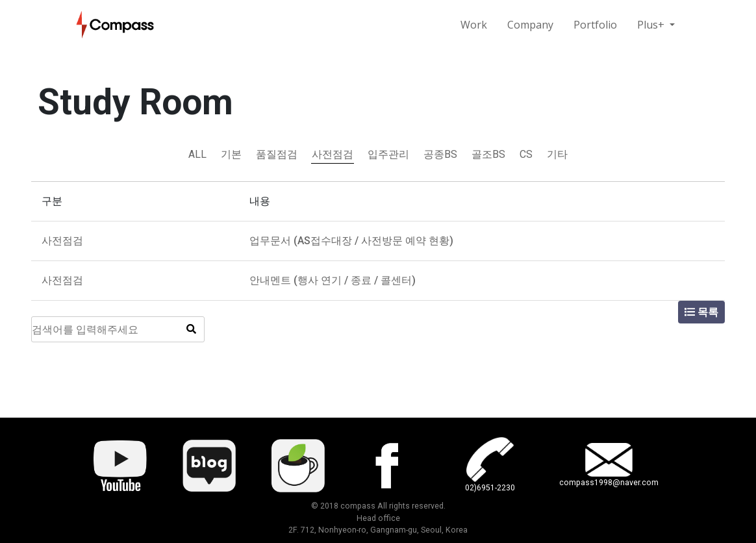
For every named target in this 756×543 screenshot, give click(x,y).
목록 (701, 312)
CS (526, 154)
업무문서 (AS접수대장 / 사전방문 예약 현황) (351, 241)
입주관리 (388, 154)
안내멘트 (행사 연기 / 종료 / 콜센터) (333, 280)
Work (474, 25)
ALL (197, 154)
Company (530, 25)
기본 (231, 154)
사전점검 (333, 154)
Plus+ (652, 25)
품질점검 (277, 154)
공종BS (440, 154)
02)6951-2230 (490, 488)
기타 (557, 154)
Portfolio (595, 25)
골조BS (488, 154)
